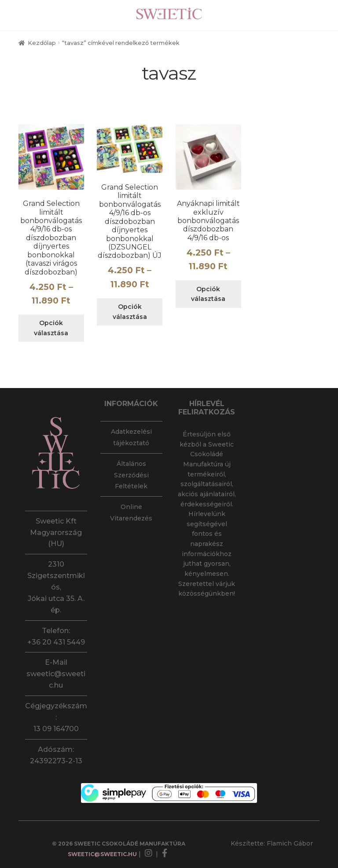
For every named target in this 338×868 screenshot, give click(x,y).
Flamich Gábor (290, 843)
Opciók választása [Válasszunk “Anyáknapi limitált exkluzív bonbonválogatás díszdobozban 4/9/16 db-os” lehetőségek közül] (208, 294)
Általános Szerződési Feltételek (131, 475)
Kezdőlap (42, 43)
